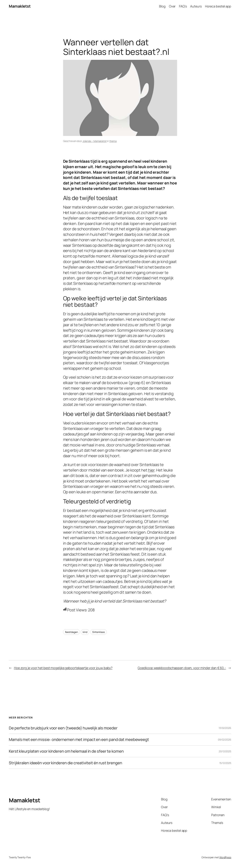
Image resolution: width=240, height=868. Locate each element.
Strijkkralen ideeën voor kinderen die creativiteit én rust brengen (65, 763)
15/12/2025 (225, 763)
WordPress (225, 857)
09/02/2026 (225, 740)
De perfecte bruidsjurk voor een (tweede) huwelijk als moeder (63, 728)
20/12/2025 (225, 751)
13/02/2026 (225, 728)
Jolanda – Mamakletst (95, 141)
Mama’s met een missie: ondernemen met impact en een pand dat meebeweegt (79, 740)
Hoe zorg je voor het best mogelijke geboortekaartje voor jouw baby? (63, 668)
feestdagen (71, 632)
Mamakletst (20, 6)
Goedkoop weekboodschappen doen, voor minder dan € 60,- (182, 668)
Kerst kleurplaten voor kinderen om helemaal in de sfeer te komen (66, 751)
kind (85, 632)
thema (113, 141)
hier (151, 470)
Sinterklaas (99, 632)
